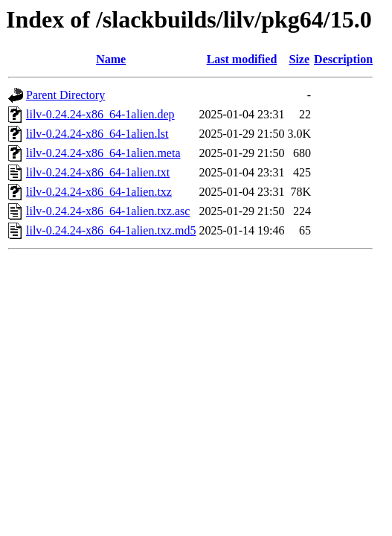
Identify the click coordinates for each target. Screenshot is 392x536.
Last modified (242, 59)
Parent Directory (65, 95)
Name (111, 59)
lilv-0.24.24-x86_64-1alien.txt (98, 172)
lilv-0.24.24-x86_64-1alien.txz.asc (108, 211)
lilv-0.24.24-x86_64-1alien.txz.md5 (111, 230)
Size (300, 59)
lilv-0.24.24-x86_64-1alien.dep (100, 114)
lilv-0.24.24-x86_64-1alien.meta (103, 153)
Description (343, 59)
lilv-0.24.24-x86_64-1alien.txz (99, 192)
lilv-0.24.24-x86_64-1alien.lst (97, 134)
